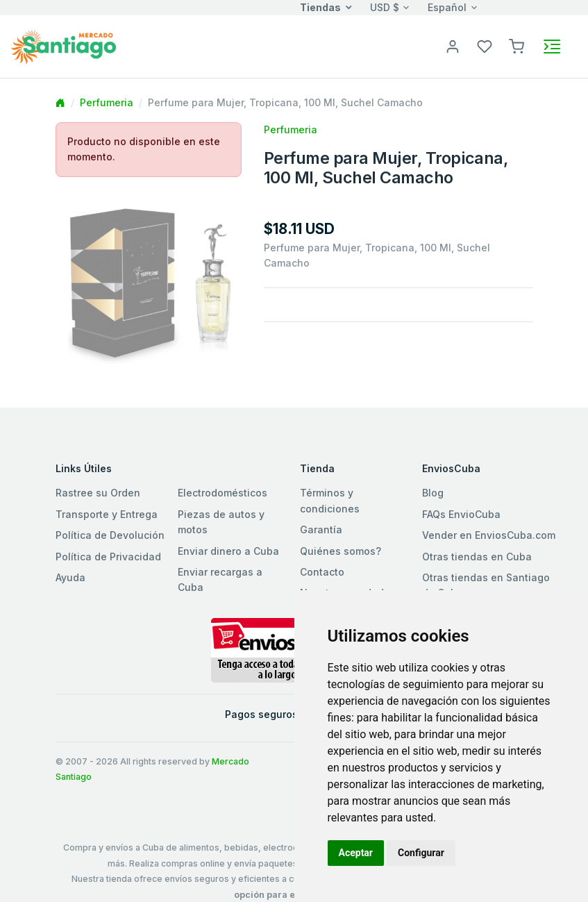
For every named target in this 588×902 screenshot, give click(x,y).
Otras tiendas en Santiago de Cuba (486, 585)
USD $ (385, 7)
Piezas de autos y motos (221, 522)
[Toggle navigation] (552, 47)
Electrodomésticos (222, 493)
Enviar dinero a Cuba (228, 551)
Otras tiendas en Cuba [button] (477, 557)
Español (447, 7)
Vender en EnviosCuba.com (489, 535)
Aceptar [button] (356, 853)
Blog (433, 493)
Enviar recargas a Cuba (220, 579)
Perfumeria (107, 102)
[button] (516, 45)
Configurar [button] (421, 853)
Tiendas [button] (320, 7)
